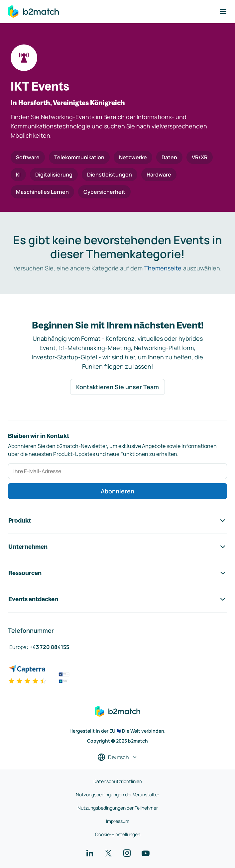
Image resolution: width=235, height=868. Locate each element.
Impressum (118, 821)
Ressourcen (117, 573)
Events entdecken (117, 599)
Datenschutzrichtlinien (118, 781)
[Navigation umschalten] (223, 12)
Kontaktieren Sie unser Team (117, 387)
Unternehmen (117, 547)
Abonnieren (117, 491)
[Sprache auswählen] (117, 757)
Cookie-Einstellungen (118, 834)
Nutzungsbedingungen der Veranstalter (117, 795)
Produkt (117, 521)
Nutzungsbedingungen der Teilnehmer (118, 808)
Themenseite (163, 268)
